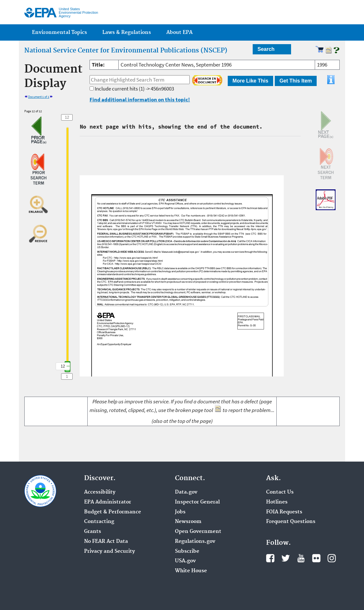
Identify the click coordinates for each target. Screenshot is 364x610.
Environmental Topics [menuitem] (59, 32)
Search (266, 49)
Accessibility (100, 492)
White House (191, 571)
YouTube (301, 558)
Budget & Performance (113, 512)
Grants (93, 532)
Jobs (180, 512)
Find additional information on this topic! (140, 99)
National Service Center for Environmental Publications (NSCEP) (126, 51)
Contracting (99, 522)
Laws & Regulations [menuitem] (127, 32)
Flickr (316, 558)
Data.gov (186, 492)
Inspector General (197, 502)
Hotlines (277, 502)
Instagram (332, 558)
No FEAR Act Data (106, 542)
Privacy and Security (110, 551)
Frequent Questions (291, 522)
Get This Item (296, 81)
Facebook (270, 558)
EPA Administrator (108, 502)
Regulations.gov (195, 542)
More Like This (250, 81)
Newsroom (188, 522)
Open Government (198, 532)
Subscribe (187, 551)
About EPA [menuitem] (179, 32)
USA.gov (185, 561)
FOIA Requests (284, 512)
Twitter (286, 558)
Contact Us (280, 492)
